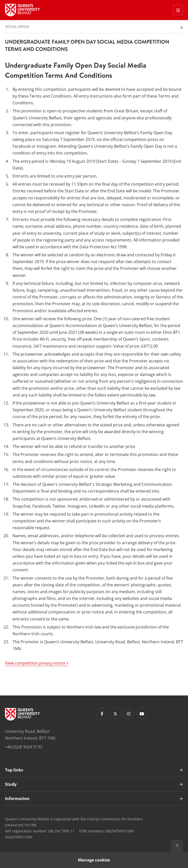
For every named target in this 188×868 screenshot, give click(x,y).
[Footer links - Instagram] (129, 714)
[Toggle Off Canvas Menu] (178, 10)
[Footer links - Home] (22, 714)
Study (11, 784)
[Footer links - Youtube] (142, 714)
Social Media (17, 26)
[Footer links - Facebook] (102, 714)
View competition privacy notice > (37, 663)
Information (17, 799)
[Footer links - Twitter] (115, 714)
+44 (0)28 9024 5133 (24, 747)
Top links (14, 770)
